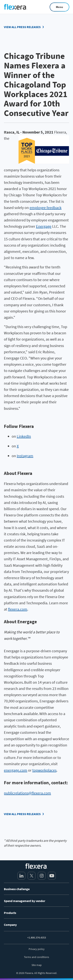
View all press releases (22, 27)
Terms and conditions (36, 957)
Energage (44, 226)
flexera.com (18, 609)
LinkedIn (24, 436)
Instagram (25, 456)
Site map (37, 965)
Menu (59, 7)
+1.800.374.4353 (37, 938)
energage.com (16, 770)
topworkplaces (44, 770)
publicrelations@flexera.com (27, 793)
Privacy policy (37, 949)
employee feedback (46, 208)
